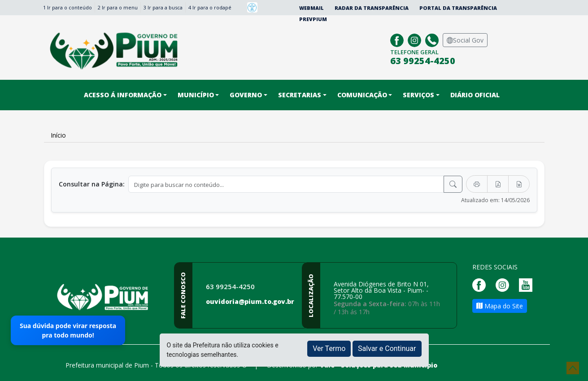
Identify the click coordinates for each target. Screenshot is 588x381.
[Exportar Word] (519, 184)
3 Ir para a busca (163, 7)
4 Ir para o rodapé (210, 7)
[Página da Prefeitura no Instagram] (416, 39)
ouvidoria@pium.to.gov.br (250, 301)
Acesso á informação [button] (123, 95)
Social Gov (465, 40)
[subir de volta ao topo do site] (573, 368)
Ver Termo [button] (329, 349)
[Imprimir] (477, 184)
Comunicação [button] (362, 95)
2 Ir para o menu (118, 7)
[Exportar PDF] (498, 184)
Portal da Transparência (458, 8)
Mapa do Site (500, 306)
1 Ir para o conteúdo (68, 7)
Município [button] (196, 95)
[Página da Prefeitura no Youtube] (528, 284)
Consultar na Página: (92, 184)
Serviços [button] (418, 95)
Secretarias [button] (300, 95)
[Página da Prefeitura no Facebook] (398, 39)
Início (58, 135)
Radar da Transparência (372, 8)
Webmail (311, 8)
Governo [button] (246, 95)
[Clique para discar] (433, 39)
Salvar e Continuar (387, 349)
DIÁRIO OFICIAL (475, 95)
